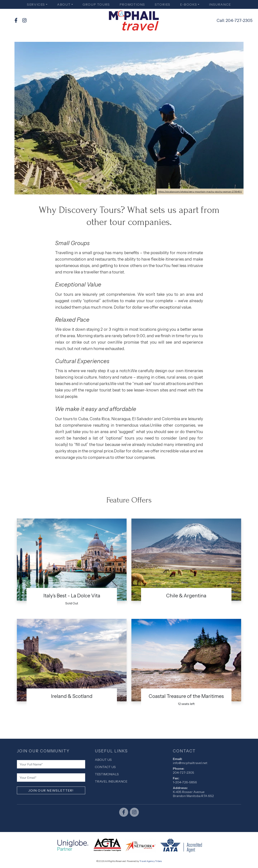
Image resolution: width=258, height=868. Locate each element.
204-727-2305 (183, 772)
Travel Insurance (111, 781)
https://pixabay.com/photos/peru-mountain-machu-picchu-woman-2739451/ (200, 192)
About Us (103, 760)
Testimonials (107, 774)
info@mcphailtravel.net (190, 763)
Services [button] (36, 4)
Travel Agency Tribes (151, 861)
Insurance (220, 4)
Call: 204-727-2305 (234, 21)
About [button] (64, 4)
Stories (163, 4)
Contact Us (105, 767)
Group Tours (96, 4)
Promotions (132, 4)
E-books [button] (188, 4)
